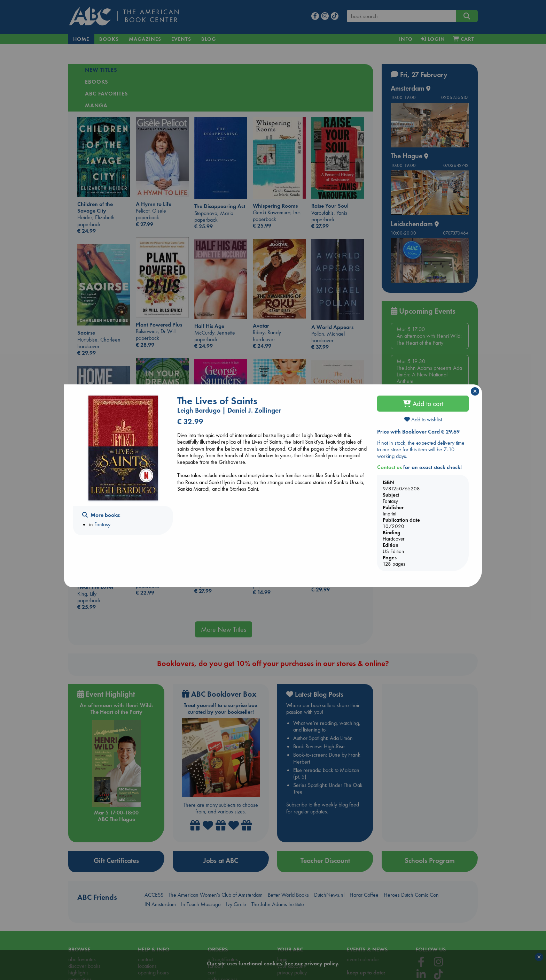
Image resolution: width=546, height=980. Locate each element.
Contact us (389, 467)
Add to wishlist (423, 419)
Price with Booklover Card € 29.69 (418, 432)
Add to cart (423, 404)
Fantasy (102, 524)
